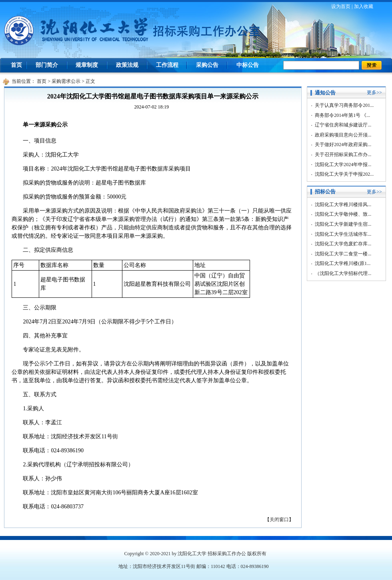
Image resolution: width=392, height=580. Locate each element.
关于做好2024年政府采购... (343, 144)
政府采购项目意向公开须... (343, 135)
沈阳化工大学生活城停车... (343, 234)
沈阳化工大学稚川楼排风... (343, 205)
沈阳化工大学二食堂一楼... (343, 254)
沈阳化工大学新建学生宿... (343, 224)
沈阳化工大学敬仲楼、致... (343, 214)
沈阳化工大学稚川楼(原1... (343, 263)
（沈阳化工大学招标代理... (343, 273)
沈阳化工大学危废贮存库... (343, 244)
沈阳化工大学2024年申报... (343, 165)
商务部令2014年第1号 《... (342, 115)
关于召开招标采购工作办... (343, 155)
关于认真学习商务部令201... (344, 105)
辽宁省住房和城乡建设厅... (343, 125)
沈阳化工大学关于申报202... (344, 174)
